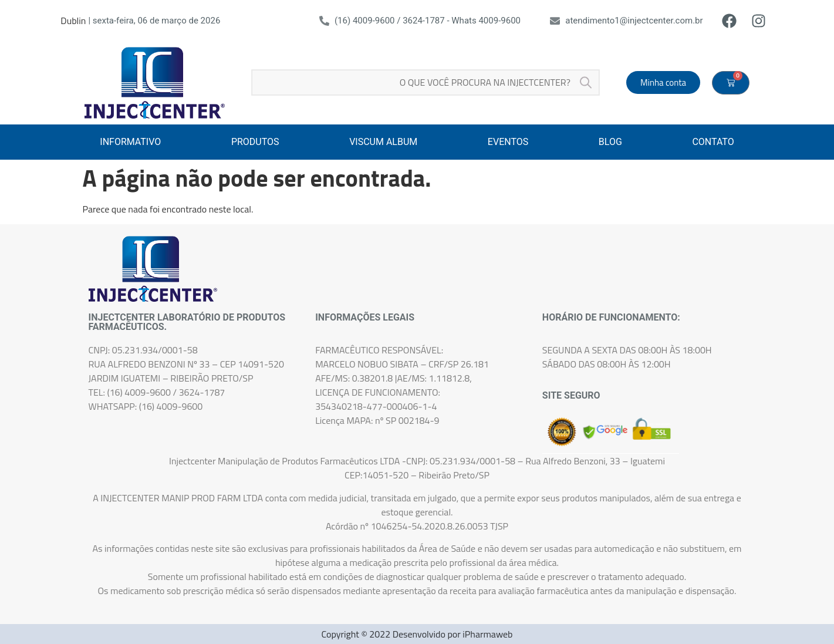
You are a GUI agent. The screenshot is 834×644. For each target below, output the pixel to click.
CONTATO (713, 142)
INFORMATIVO (130, 142)
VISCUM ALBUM (383, 142)
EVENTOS (508, 142)
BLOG (610, 142)
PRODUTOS (255, 142)
